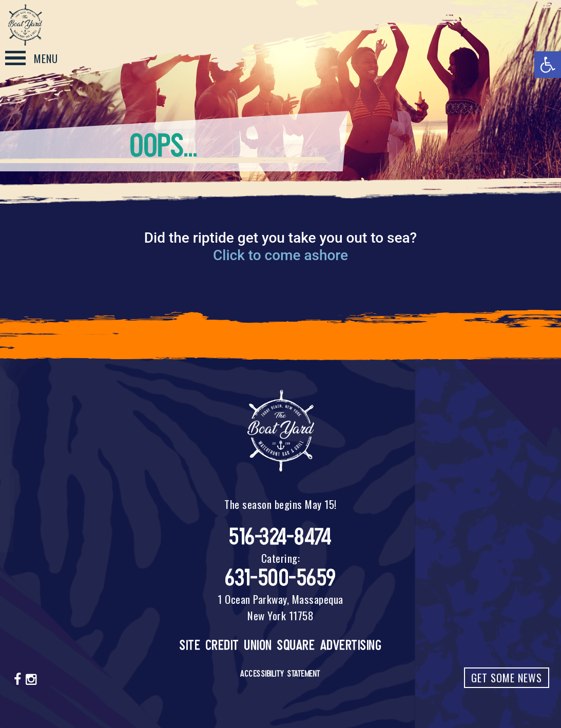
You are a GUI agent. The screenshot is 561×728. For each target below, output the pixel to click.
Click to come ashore (280, 255)
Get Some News (507, 678)
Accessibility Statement (280, 674)
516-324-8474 (280, 537)
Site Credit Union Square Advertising (280, 645)
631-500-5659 (281, 578)
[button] (548, 65)
